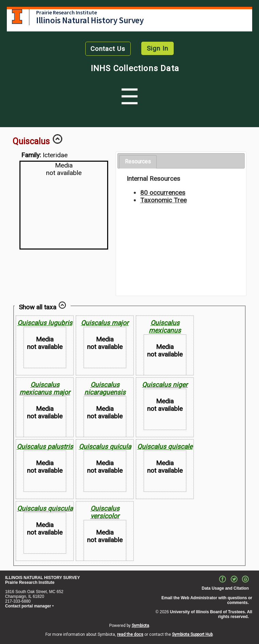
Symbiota (140, 626)
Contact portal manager (28, 606)
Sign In (157, 48)
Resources (138, 162)
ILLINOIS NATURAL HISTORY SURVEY (42, 578)
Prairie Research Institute (67, 12)
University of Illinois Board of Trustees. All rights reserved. (211, 614)
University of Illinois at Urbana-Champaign (17, 17)
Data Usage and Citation (225, 588)
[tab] (138, 162)
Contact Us (108, 49)
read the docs (130, 634)
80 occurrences (163, 193)
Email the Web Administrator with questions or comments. (207, 600)
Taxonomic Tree (163, 200)
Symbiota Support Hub (192, 634)
